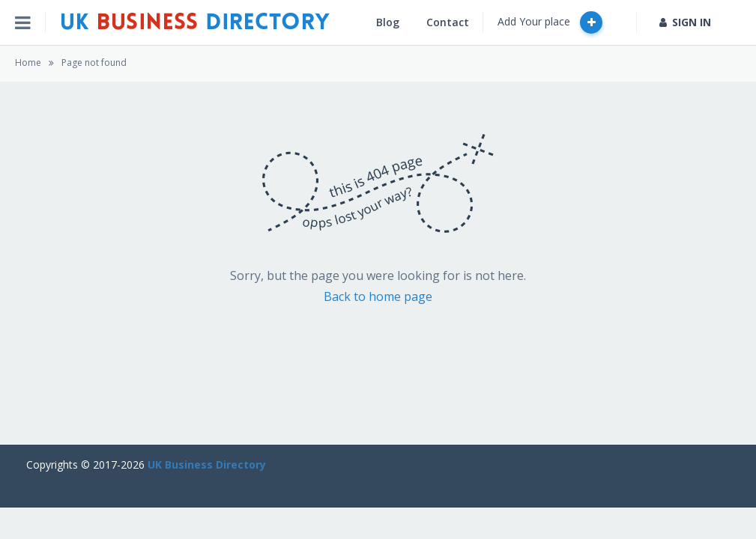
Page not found (94, 63)
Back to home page (378, 296)
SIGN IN (685, 22)
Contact (448, 22)
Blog (388, 22)
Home (28, 63)
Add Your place (550, 22)
